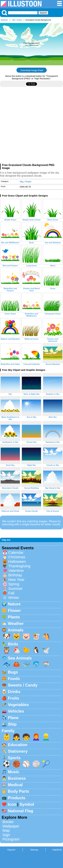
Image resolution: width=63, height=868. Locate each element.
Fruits (14, 698)
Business (17, 778)
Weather (16, 623)
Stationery (18, 751)
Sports (14, 758)
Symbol (27, 804)
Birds (13, 644)
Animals (16, 630)
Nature (14, 604)
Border (8, 822)
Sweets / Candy (23, 685)
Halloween (17, 562)
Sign (6, 835)
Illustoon (4, 20)
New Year (16, 580)
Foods (14, 679)
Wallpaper (11, 826)
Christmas (17, 557)
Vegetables (18, 705)
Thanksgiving (19, 566)
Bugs (13, 672)
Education (18, 745)
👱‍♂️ (46, 737)
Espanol (11, 850)
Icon (12, 804)
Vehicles (16, 711)
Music (14, 772)
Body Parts (19, 791)
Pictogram (11, 839)
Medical (15, 785)
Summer (15, 589)
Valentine (16, 571)
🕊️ (46, 650)
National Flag (21, 811)
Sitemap (34, 850)
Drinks (14, 692)
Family (8, 731)
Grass (19, 20)
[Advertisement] (32, 127)
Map (6, 831)
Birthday (15, 575)
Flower (14, 610)
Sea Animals (20, 658)
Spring (14, 584)
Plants (14, 617)
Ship (12, 724)
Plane (13, 718)
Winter (14, 598)
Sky (14, 20)
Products (17, 798)
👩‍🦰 (36, 737)
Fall (11, 593)
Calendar (16, 553)
